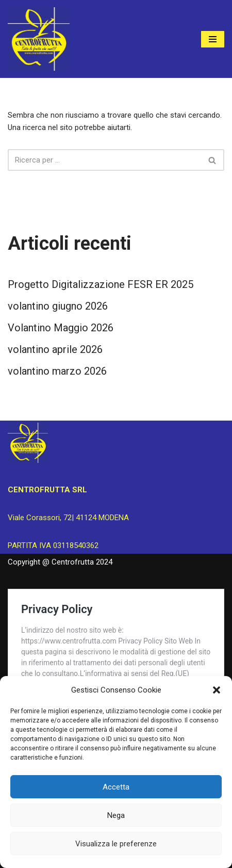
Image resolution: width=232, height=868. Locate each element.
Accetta (116, 787)
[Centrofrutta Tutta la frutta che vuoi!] (39, 39)
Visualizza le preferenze (116, 844)
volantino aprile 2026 (55, 349)
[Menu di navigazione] (213, 39)
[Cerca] (104, 160)
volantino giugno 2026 (58, 306)
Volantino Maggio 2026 (61, 328)
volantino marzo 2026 (57, 371)
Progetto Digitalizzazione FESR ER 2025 (101, 284)
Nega (116, 815)
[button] (217, 690)
